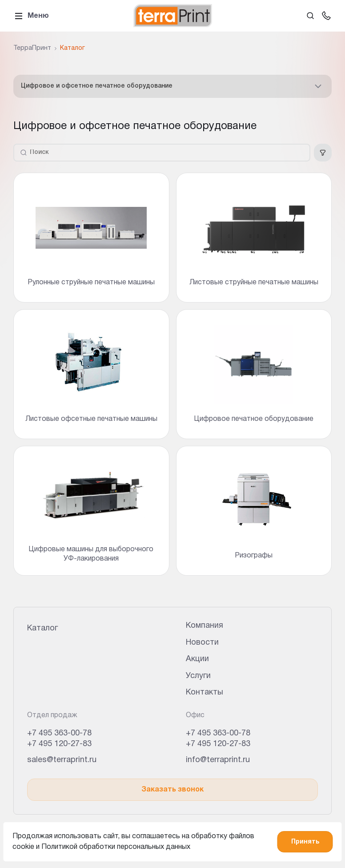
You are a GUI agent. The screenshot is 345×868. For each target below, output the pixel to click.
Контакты (205, 692)
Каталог (42, 628)
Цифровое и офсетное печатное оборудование (172, 86)
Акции (197, 659)
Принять (305, 842)
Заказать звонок (172, 790)
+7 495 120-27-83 (59, 744)
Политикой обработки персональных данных (116, 847)
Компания (205, 626)
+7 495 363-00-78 (59, 733)
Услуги (198, 676)
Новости (202, 643)
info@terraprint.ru (218, 760)
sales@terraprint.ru (62, 760)
